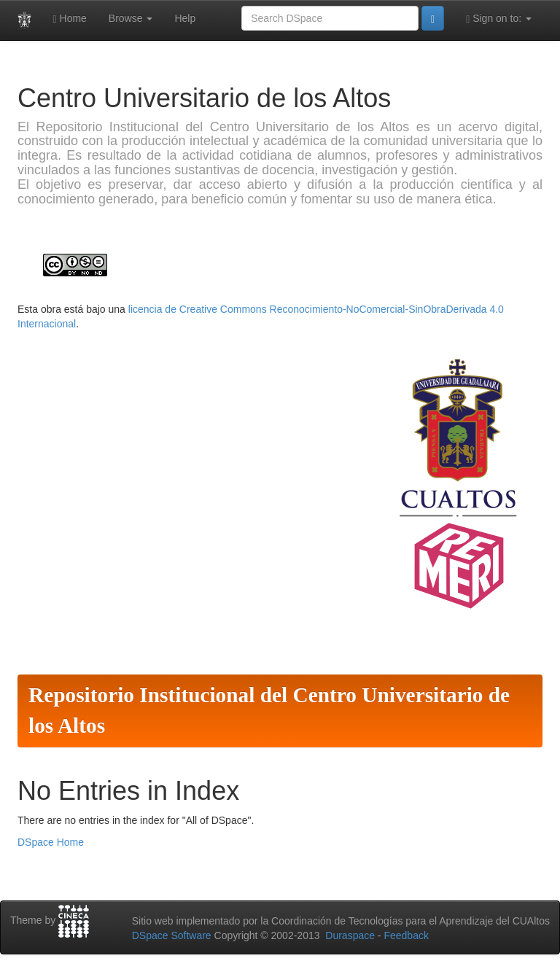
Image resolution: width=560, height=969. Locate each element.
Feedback (406, 935)
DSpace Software (172, 935)
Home (70, 19)
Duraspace (350, 935)
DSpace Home (51, 842)
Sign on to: (499, 19)
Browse (131, 18)
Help (185, 18)
